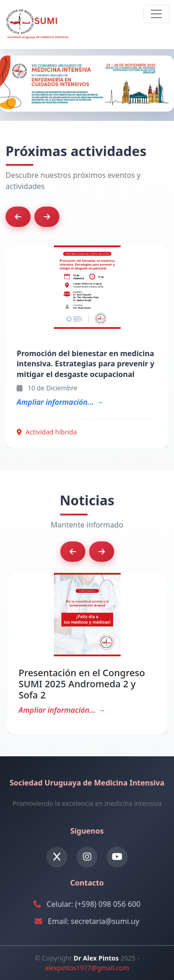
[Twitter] (57, 857)
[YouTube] (117, 857)
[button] (18, 217)
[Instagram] (87, 857)
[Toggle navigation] (156, 14)
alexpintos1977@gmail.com (87, 968)
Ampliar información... (55, 402)
